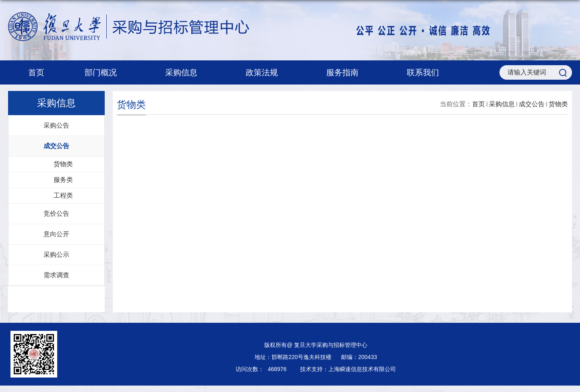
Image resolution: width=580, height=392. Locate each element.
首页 (36, 72)
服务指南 (346, 73)
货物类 (558, 104)
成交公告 (532, 104)
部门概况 (105, 73)
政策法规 (266, 73)
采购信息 (185, 73)
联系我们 (423, 72)
